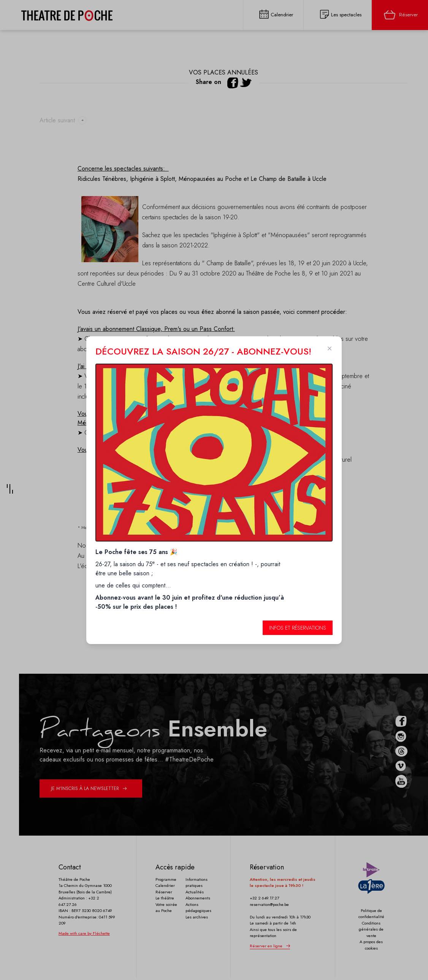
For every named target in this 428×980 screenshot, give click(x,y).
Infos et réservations (298, 628)
